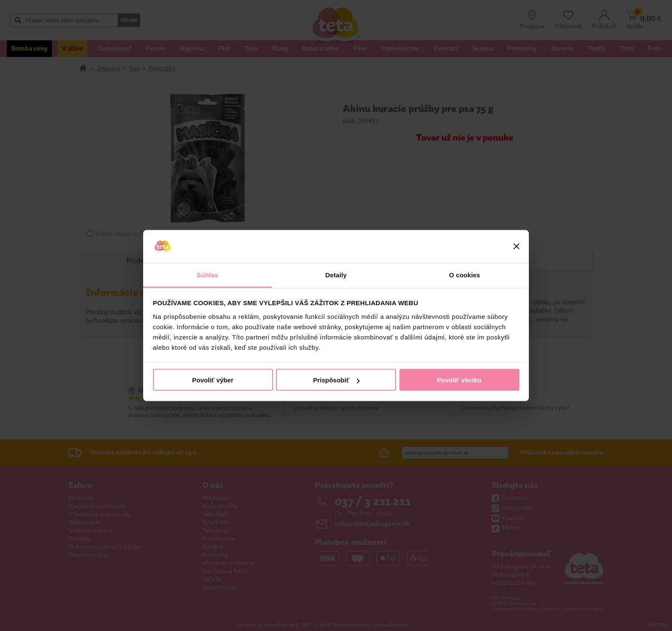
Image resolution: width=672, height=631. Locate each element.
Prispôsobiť (336, 380)
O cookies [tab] (465, 275)
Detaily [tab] (336, 275)
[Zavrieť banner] (516, 246)
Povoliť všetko (459, 380)
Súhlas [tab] (207, 275)
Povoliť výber (213, 380)
